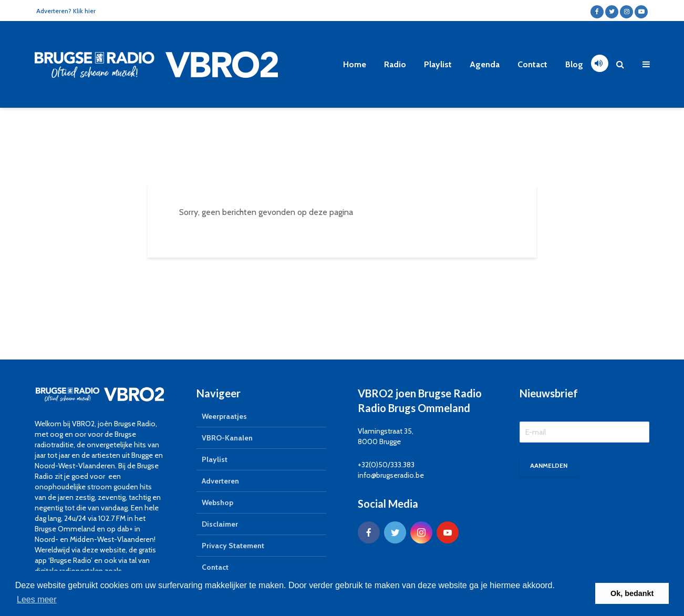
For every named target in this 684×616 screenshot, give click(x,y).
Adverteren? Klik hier (66, 11)
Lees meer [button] (37, 599)
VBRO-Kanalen (227, 438)
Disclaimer (220, 524)
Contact (532, 64)
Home (355, 64)
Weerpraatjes (224, 416)
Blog (574, 64)
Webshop (217, 502)
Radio (395, 64)
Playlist (438, 64)
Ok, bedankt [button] (632, 593)
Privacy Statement (233, 546)
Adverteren (220, 481)
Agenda (485, 64)
